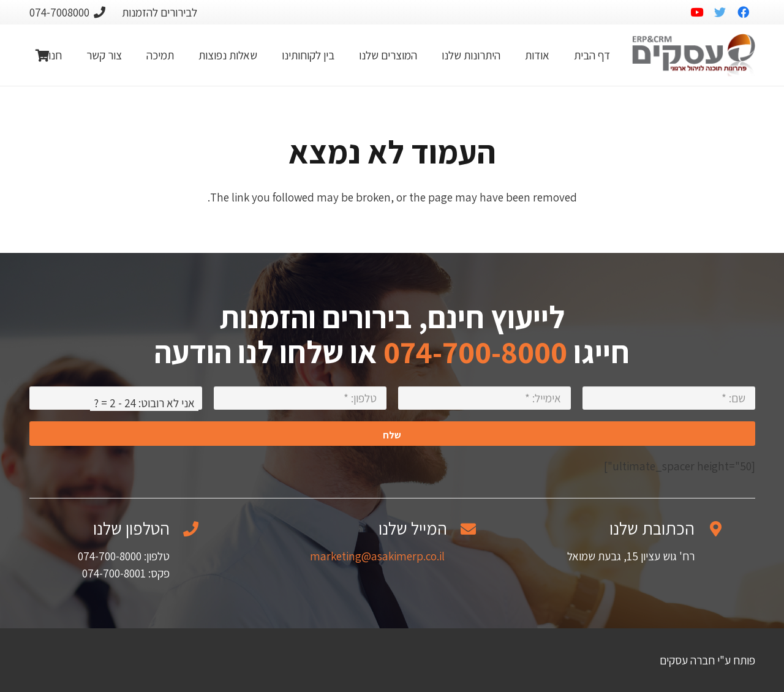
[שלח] (392, 434)
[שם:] (669, 398)
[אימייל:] (484, 398)
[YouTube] (697, 12)
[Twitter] (720, 12)
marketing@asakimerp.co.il (377, 556)
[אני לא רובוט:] (116, 398)
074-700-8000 (475, 352)
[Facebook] (744, 12)
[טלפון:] (300, 398)
